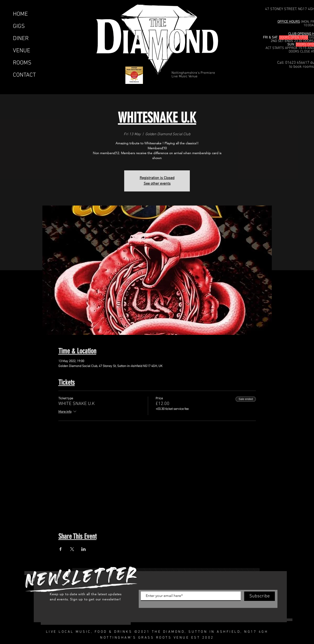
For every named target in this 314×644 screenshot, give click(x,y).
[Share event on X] (72, 549)
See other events (157, 184)
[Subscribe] (260, 596)
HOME (20, 14)
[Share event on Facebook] (61, 549)
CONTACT (24, 75)
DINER (21, 39)
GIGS (19, 26)
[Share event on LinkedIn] (84, 549)
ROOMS (22, 63)
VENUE (22, 51)
